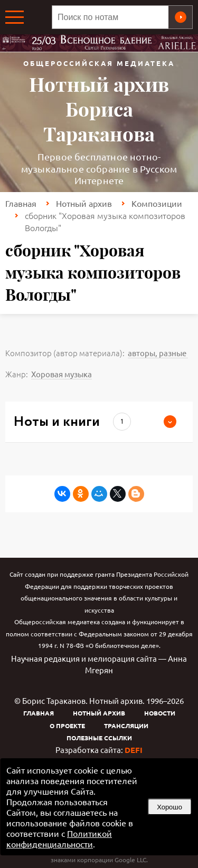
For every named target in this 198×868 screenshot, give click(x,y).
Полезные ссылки (99, 738)
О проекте (67, 726)
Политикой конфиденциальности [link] (59, 838)
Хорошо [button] (169, 807)
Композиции (157, 203)
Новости (160, 713)
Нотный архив (84, 203)
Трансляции (126, 726)
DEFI (134, 750)
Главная (21, 203)
